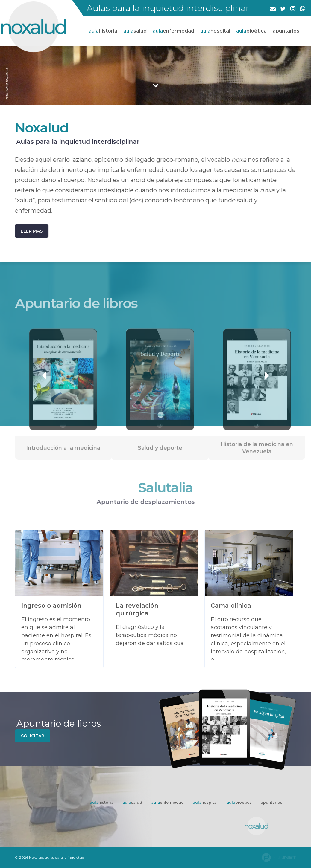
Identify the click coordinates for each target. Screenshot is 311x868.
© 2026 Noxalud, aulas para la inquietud (50, 857)
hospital (215, 31)
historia (103, 31)
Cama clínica (231, 606)
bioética (251, 31)
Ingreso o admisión (51, 606)
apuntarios (286, 31)
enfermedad (173, 31)
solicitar (33, 736)
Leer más (29, 231)
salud (135, 31)
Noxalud (39, 127)
